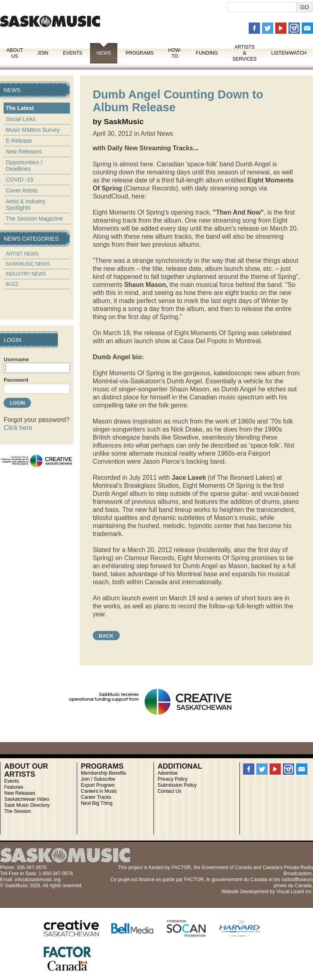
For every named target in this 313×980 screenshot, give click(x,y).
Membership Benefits (103, 773)
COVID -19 (19, 180)
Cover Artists (21, 190)
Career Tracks (96, 797)
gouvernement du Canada (239, 880)
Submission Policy (177, 785)
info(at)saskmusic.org (38, 880)
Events (72, 53)
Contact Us (169, 791)
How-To (175, 53)
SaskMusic (50, 21)
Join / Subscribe (98, 779)
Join (43, 53)
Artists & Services (244, 53)
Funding (207, 53)
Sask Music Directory (27, 805)
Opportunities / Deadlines (24, 166)
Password (16, 380)
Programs (139, 53)
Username (16, 359)
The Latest (20, 108)
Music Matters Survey (33, 130)
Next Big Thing (97, 803)
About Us (15, 53)
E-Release (19, 141)
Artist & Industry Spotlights (26, 205)
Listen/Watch (289, 53)
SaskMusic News (28, 264)
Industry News (26, 274)
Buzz (12, 284)
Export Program (98, 785)
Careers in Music (99, 791)
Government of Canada (227, 867)
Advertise (168, 773)
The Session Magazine (34, 219)
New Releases (24, 151)
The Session (17, 811)
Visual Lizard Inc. (295, 892)
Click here (18, 428)
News (104, 53)
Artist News (22, 254)
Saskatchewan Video (27, 799)
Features (13, 787)
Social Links (21, 119)
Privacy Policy (173, 779)
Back (106, 636)
